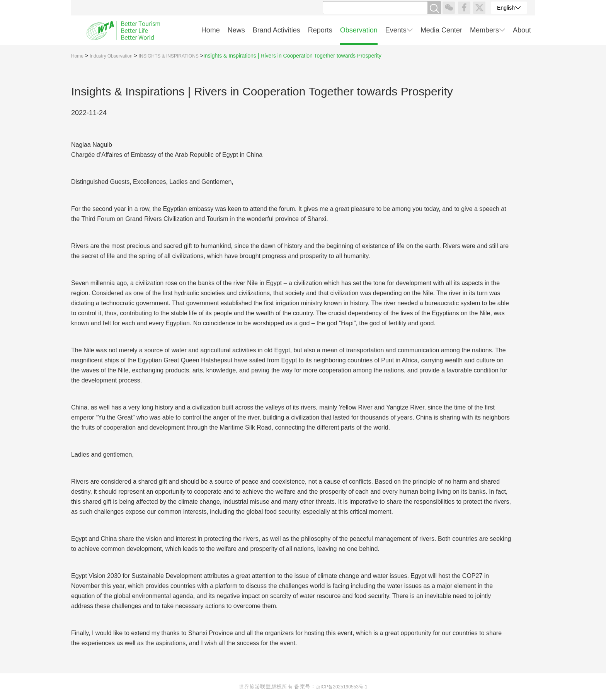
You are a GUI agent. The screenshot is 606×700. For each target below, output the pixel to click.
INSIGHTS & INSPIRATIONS (169, 56)
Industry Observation (111, 56)
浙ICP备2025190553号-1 (341, 687)
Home (77, 56)
